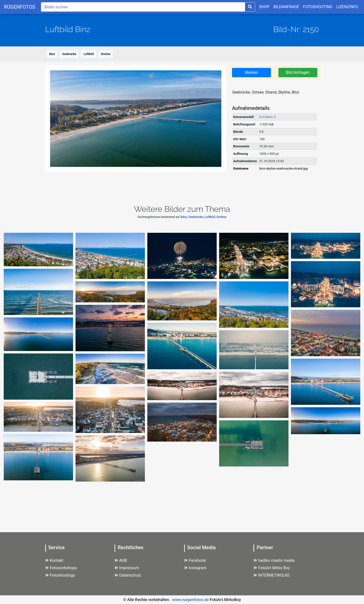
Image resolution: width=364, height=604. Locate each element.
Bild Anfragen (298, 72)
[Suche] (143, 7)
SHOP (264, 7)
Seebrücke (69, 54)
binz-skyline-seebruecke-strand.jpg (284, 168)
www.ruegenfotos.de (191, 600)
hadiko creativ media (274, 560)
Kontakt (54, 560)
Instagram (195, 568)
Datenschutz (128, 575)
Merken (251, 72)
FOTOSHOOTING (318, 7)
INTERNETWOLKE (271, 575)
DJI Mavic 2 (268, 117)
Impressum (127, 568)
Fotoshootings (60, 575)
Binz (52, 54)
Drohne (106, 54)
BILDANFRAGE (286, 7)
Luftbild (88, 54)
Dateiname (241, 168)
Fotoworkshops (61, 568)
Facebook (195, 560)
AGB (121, 560)
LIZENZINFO (347, 7)
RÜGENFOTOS (19, 7)
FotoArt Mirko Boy (272, 568)
